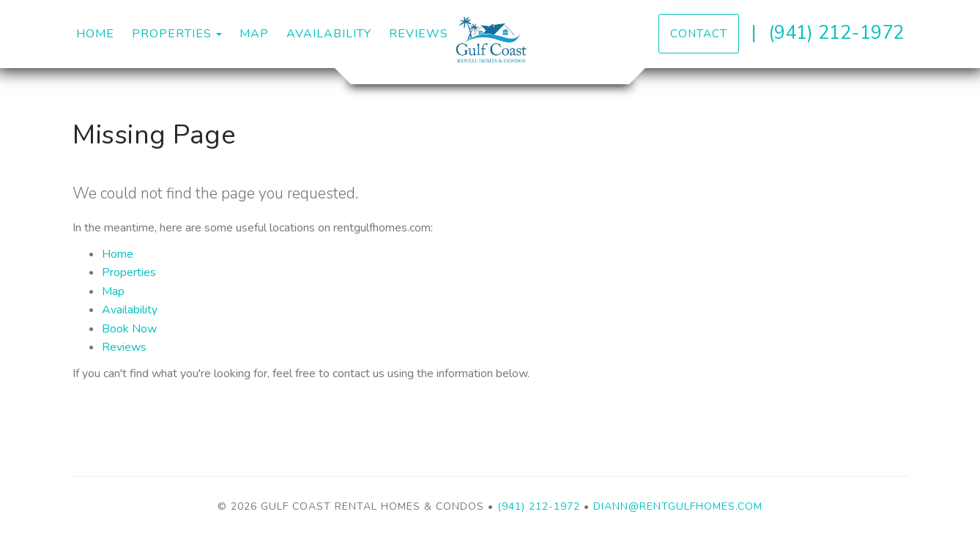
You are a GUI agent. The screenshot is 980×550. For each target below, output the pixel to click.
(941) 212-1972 (836, 33)
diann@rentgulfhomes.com (678, 506)
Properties (172, 34)
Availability (329, 34)
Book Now (129, 329)
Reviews (419, 34)
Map (254, 34)
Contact (699, 33)
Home (95, 34)
